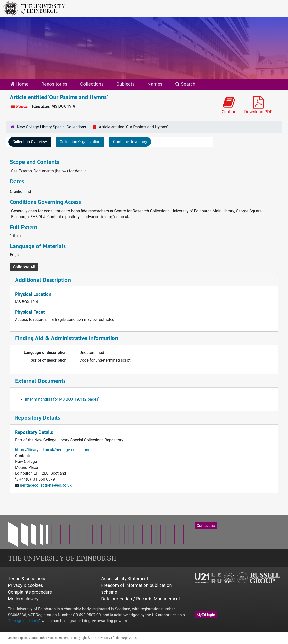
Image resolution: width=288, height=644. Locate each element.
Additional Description (43, 280)
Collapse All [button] (24, 267)
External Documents (40, 381)
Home (19, 84)
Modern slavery (23, 599)
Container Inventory (130, 142)
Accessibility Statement (125, 579)
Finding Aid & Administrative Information (67, 338)
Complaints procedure (30, 592)
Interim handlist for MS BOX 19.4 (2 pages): (63, 399)
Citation (229, 105)
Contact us (206, 526)
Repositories (54, 84)
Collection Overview (30, 142)
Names (155, 84)
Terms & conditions (27, 579)
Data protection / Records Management (141, 599)
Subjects (126, 84)
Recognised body (24, 621)
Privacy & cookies (25, 585)
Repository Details (38, 418)
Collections (92, 84)
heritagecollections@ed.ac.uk (46, 485)
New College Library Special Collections (52, 127)
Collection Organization (80, 142)
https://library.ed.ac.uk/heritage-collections (53, 450)
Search (185, 84)
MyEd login (206, 615)
